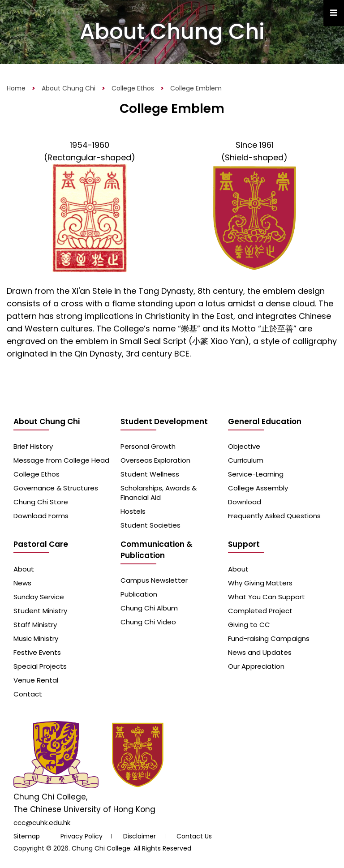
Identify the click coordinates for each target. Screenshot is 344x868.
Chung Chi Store (41, 502)
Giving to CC (249, 625)
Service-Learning (256, 474)
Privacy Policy (82, 836)
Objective (244, 446)
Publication (139, 594)
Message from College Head (61, 460)
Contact (28, 694)
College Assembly (258, 488)
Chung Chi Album (149, 608)
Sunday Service (39, 597)
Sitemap (27, 836)
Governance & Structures (56, 488)
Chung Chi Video (148, 622)
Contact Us (194, 836)
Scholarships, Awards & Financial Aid (159, 493)
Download (245, 502)
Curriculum (246, 460)
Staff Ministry (35, 625)
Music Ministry (36, 638)
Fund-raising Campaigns (269, 638)
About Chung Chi (69, 88)
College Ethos (133, 88)
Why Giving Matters (260, 583)
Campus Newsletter (154, 580)
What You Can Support (267, 597)
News (22, 583)
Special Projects (40, 666)
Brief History (33, 446)
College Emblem (196, 88)
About (24, 569)
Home (16, 88)
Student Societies (150, 525)
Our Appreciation (256, 666)
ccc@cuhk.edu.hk (42, 823)
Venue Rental (36, 680)
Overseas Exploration (155, 460)
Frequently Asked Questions (274, 516)
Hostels (133, 511)
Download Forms (41, 516)
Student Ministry (40, 611)
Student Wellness (150, 474)
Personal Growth (148, 446)
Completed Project (260, 611)
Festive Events (37, 652)
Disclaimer (140, 836)
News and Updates (260, 652)
